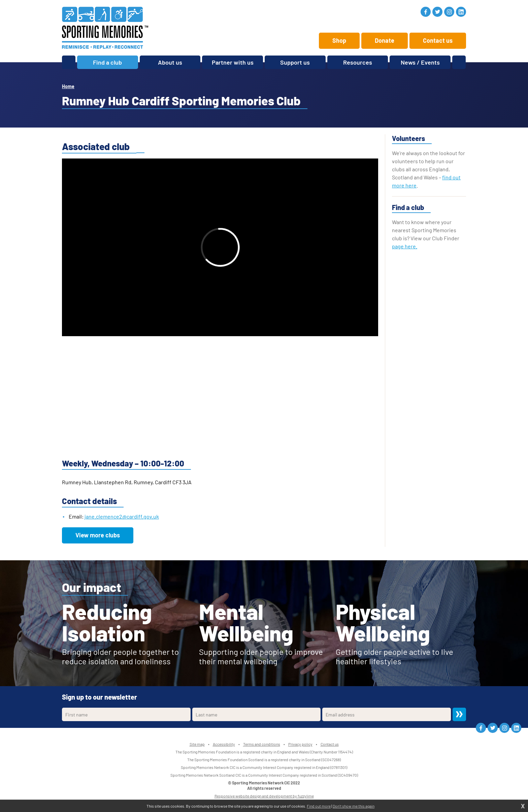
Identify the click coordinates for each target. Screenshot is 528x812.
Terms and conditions (262, 744)
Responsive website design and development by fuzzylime (264, 796)
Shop (339, 40)
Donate (385, 40)
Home (68, 86)
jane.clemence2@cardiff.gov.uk (122, 516)
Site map (197, 744)
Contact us (438, 40)
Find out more (319, 806)
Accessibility (224, 744)
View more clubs (98, 535)
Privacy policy (300, 744)
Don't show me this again (354, 806)
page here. (405, 246)
